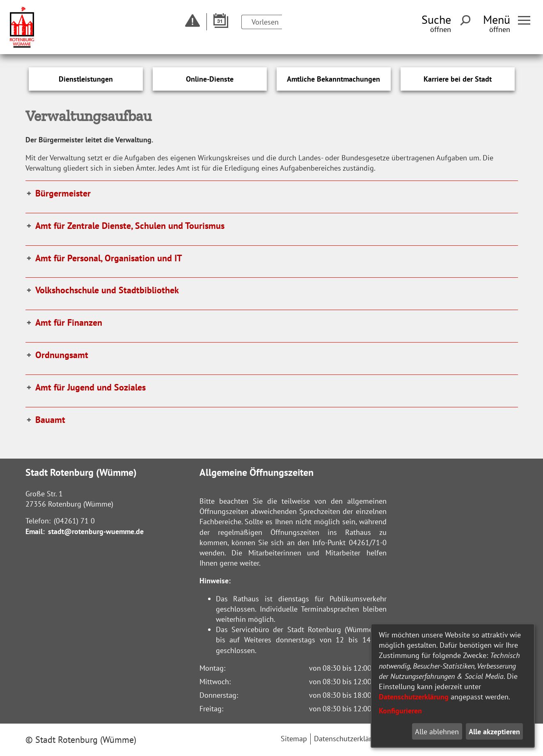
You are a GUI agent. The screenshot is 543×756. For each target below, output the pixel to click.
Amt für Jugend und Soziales (90, 387)
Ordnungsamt (62, 355)
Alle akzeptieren (494, 732)
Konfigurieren (400, 711)
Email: (35, 531)
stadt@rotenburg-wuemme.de (96, 531)
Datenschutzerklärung (414, 697)
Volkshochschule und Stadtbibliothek (107, 290)
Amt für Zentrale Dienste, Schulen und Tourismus (130, 226)
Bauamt (50, 420)
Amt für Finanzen (69, 322)
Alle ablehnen (437, 732)
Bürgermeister (63, 193)
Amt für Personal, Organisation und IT (109, 258)
